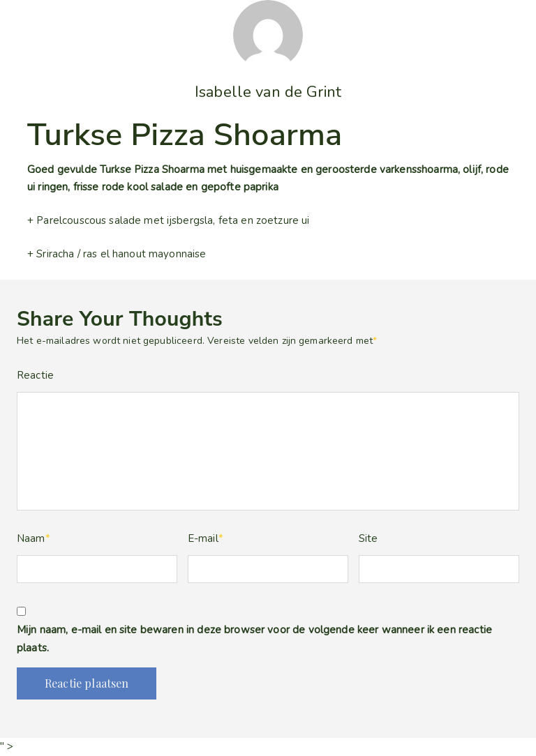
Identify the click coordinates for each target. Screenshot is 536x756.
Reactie (35, 375)
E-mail (206, 538)
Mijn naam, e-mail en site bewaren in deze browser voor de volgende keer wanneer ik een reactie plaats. (254, 639)
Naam (33, 538)
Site (368, 538)
